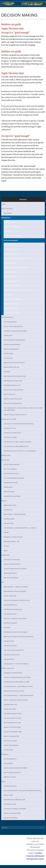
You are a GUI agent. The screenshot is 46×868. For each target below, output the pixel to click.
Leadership (5, 555)
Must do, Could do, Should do (15, 618)
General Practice (10, 705)
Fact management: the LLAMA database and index (22, 791)
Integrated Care (10, 804)
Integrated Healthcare (13, 714)
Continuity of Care (9, 419)
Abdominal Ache (10, 505)
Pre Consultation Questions (15, 376)
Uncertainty (8, 750)
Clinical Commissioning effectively (17, 677)
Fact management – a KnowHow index (19, 695)
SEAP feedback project (12, 772)
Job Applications (10, 614)
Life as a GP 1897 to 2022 (12, 718)
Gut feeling (8, 358)
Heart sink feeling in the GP (14, 363)
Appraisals (6, 218)
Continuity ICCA (10, 428)
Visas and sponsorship (12, 496)
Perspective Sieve (10, 277)
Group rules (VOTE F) (11, 474)
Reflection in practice (12, 286)
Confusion (8, 335)
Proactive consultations (13, 390)
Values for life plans (12, 655)
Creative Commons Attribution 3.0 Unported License (35, 856)
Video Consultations (12, 313)
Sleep (6, 551)
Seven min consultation (13, 403)
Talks (3, 782)
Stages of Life (9, 641)
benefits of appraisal (12, 227)
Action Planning (10, 322)
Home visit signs (10, 709)
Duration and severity (12, 345)
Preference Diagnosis (12, 385)
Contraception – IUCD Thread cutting (18, 686)
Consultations (7, 317)
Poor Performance (11, 281)
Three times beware (11, 745)
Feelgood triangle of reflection (17, 600)
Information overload (13, 609)
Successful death (10, 741)
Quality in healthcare (12, 727)
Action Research (10, 786)
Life (3, 582)
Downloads (6, 455)
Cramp (6, 532)
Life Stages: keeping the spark (15, 809)
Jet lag (6, 546)
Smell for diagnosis (11, 736)
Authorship (8, 763)
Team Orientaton (10, 573)
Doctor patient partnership (14, 340)
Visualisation (9, 659)
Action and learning (12, 464)
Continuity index (10, 437)
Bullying (7, 231)
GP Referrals (8, 354)
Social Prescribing (11, 818)
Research (5, 754)
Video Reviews (9, 492)
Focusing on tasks (11, 245)
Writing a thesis (10, 777)
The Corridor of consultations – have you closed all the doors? (23, 409)
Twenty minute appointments (15, 415)
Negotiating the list (11, 367)
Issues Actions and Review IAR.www (17, 258)
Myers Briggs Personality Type (15, 268)
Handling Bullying (11, 249)
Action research (10, 759)
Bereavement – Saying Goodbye (16, 587)
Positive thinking (10, 623)
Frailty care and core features (16, 700)
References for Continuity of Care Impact (20, 451)
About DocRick (7, 209)
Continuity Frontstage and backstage (19, 424)
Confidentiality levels (12, 236)
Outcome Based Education (14, 478)
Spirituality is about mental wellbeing (19, 637)
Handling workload (12, 254)
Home (3, 204)
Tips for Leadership (11, 578)
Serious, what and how (13, 399)
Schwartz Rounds (11, 483)
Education (5, 460)
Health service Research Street (16, 768)
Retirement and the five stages (15, 632)
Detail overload (10, 596)
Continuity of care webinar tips (16, 446)
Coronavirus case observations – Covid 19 (20, 528)
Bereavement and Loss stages (15, 591)
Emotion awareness (11, 349)
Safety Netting (9, 394)
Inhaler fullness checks (13, 537)
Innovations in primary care (14, 800)
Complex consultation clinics (15, 331)
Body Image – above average (15, 514)
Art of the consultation (13, 326)
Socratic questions (11, 304)
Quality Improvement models (15, 569)
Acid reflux (8, 510)
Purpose (7, 628)
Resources (8, 213)
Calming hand (9, 519)
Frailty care (8, 795)
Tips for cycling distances (14, 650)
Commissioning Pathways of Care (16, 682)
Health (4, 501)
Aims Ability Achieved (12, 560)
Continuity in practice (12, 433)
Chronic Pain (9, 523)
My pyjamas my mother (12, 723)
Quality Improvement (12, 564)
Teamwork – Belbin (11, 308)
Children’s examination (13, 673)
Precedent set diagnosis (13, 381)
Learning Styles (10, 263)
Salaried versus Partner (13, 299)
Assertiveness (9, 222)
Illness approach (10, 605)
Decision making (11, 240)
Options (7, 372)
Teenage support (10, 646)
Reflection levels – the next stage (17, 290)
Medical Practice (8, 668)
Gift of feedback (10, 469)
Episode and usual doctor (14, 691)
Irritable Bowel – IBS (11, 541)
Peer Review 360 (10, 272)
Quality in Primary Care (13, 732)
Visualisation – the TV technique (16, 664)
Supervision (8, 487)
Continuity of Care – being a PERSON (17, 442)
